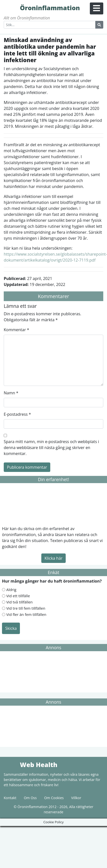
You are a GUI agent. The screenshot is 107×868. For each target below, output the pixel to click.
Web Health (11, 764)
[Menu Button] (97, 8)
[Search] (50, 25)
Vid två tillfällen (19, 602)
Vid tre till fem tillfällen (26, 608)
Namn (11, 393)
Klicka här (53, 558)
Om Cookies (54, 798)
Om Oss (30, 798)
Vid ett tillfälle (18, 596)
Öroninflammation (11, 7)
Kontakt (10, 798)
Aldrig (11, 590)
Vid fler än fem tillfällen (26, 614)
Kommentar (16, 330)
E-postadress (17, 414)
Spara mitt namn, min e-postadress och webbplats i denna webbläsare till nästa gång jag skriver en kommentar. (51, 448)
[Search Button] (99, 25)
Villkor (76, 798)
